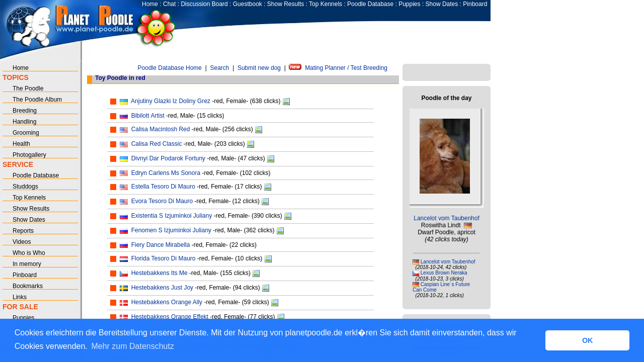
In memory (27, 264)
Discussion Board (204, 4)
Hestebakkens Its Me (159, 273)
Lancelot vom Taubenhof (447, 218)
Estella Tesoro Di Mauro (163, 187)
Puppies (409, 4)
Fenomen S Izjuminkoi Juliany (171, 230)
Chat (169, 4)
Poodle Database (370, 4)
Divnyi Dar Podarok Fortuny (168, 158)
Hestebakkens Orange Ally (167, 302)
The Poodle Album (37, 100)
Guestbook (248, 4)
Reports (23, 231)
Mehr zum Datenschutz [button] (133, 346)
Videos (22, 242)
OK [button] (588, 340)
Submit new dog (259, 68)
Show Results (286, 4)
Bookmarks (28, 286)
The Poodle (28, 88)
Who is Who (29, 253)
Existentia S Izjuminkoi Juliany (172, 216)
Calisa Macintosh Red (161, 129)
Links (20, 297)
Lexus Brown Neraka (444, 273)
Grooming (26, 133)
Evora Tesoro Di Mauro (162, 201)
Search (219, 68)
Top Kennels (326, 4)
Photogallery (29, 155)
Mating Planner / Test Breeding (346, 68)
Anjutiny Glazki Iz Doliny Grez (171, 101)
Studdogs (25, 187)
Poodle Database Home (170, 68)
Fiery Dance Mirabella (161, 245)
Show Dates (442, 4)
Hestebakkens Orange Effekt (170, 317)
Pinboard (475, 4)
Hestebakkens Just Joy (162, 288)
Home (150, 4)
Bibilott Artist (148, 116)
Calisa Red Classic (157, 144)
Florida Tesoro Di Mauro (164, 258)
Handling (24, 122)
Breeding (25, 111)
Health (21, 144)
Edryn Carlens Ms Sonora (166, 173)
